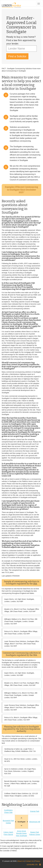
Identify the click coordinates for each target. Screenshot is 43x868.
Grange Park (35, 811)
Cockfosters (8, 810)
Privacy (37, 861)
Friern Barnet (8, 834)
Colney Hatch (8, 832)
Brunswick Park (8, 821)
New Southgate (22, 836)
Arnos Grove (21, 831)
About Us (21, 861)
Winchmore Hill (35, 822)
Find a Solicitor (17, 56)
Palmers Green (35, 834)
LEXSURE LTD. (32, 865)
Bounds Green (21, 833)
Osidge (8, 823)
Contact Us (29, 861)
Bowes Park (35, 832)
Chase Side (8, 812)
